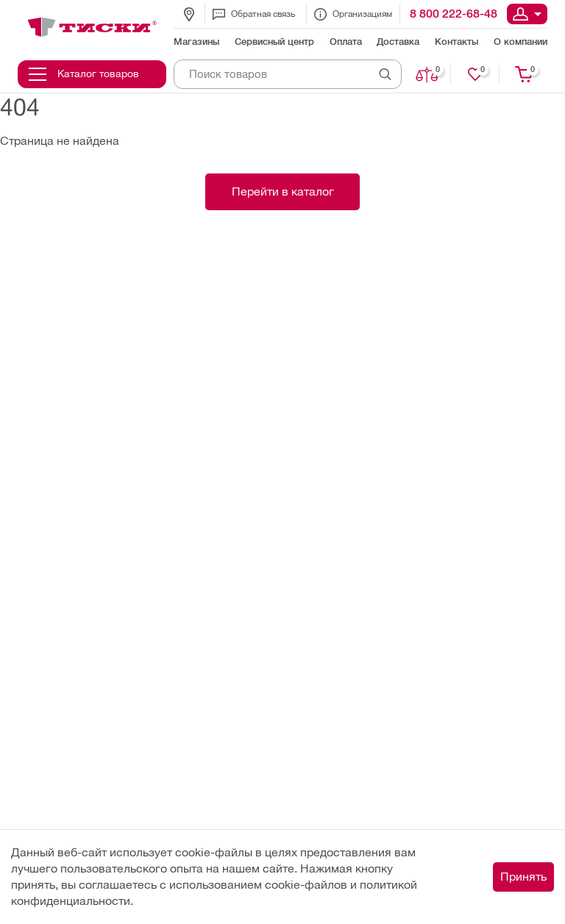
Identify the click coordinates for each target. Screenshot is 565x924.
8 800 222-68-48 (454, 14)
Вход (527, 14)
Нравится (476, 74)
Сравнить (428, 74)
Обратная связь (254, 14)
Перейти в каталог (283, 191)
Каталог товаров (84, 74)
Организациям (353, 14)
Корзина (525, 74)
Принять (523, 877)
